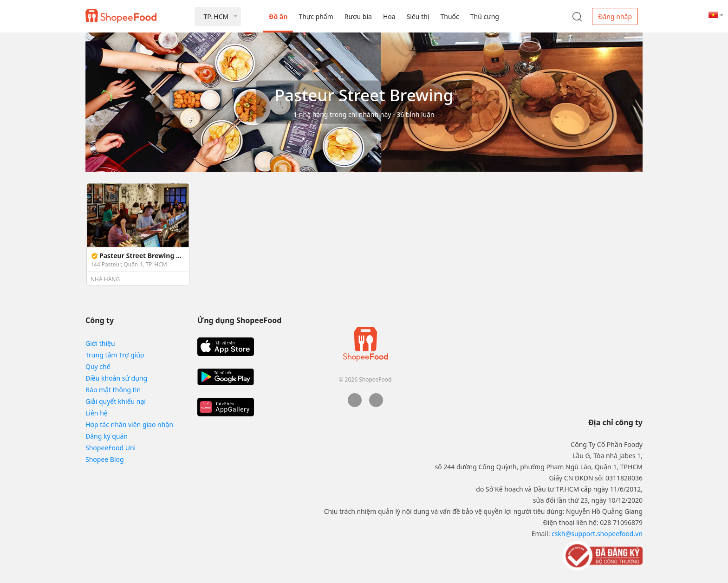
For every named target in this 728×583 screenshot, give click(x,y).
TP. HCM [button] (216, 16)
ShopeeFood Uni (110, 448)
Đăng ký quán (107, 436)
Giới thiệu (100, 343)
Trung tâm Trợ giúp (115, 355)
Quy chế (98, 366)
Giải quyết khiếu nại (116, 401)
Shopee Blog (105, 459)
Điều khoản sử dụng (116, 378)
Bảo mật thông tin (113, 390)
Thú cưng (485, 16)
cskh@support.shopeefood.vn (597, 534)
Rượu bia (358, 16)
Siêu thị (418, 16)
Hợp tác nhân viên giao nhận (129, 424)
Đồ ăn (278, 16)
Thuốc (449, 16)
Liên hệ (97, 413)
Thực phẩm (316, 16)
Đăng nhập (615, 16)
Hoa (389, 16)
